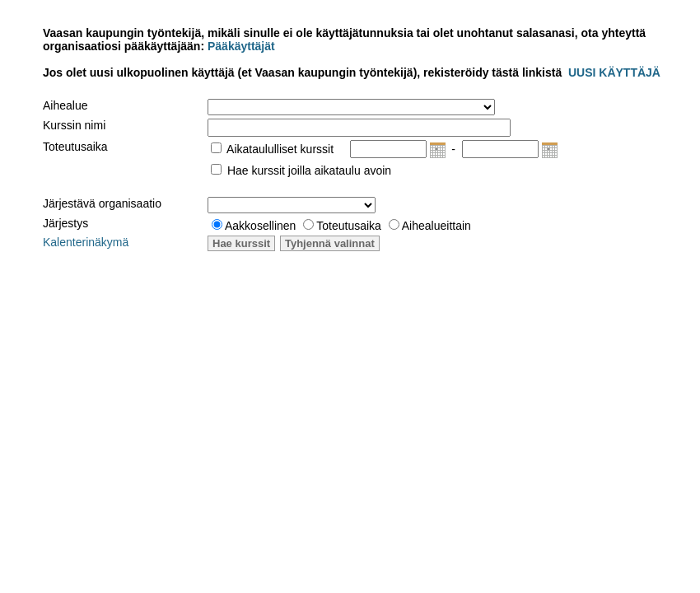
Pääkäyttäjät (240, 46)
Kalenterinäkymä (86, 242)
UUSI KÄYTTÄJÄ (614, 72)
